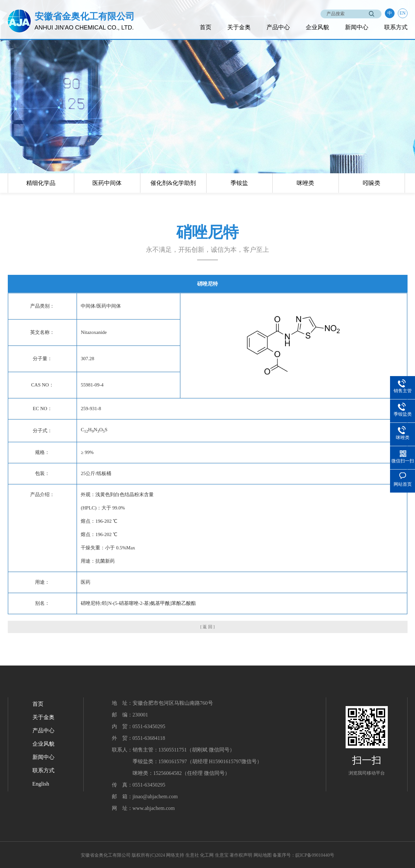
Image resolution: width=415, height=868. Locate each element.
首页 (206, 27)
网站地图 (263, 855)
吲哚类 (372, 183)
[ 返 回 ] (207, 627)
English (41, 784)
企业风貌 (317, 27)
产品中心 (278, 27)
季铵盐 (239, 183)
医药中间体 (107, 183)
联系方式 (396, 27)
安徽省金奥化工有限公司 (106, 855)
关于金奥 (239, 27)
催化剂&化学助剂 (173, 183)
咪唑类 (305, 183)
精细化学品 (41, 183)
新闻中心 (357, 27)
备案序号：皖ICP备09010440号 (303, 855)
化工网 (207, 855)
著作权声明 (241, 855)
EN (403, 13)
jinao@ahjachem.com (155, 796)
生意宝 (222, 855)
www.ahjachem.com (154, 808)
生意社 (192, 855)
